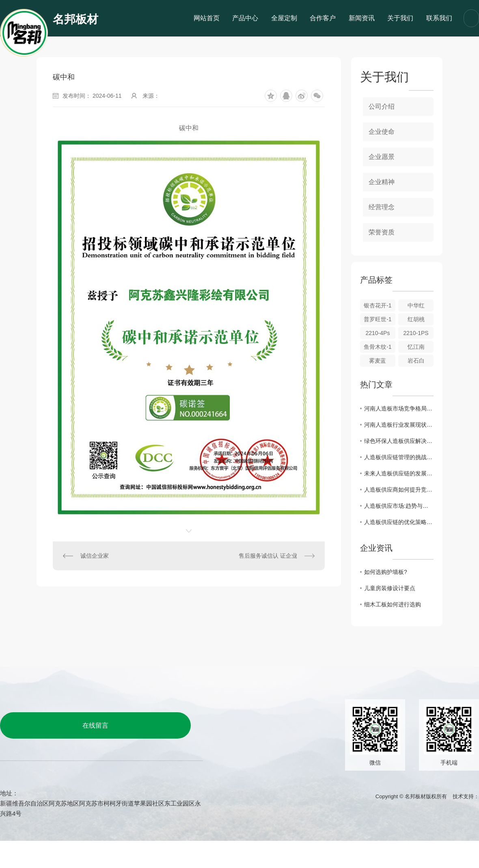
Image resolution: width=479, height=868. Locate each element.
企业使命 (382, 132)
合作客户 (323, 18)
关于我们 (400, 18)
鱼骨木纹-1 (378, 347)
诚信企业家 (95, 556)
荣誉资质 (382, 232)
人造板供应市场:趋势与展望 (399, 506)
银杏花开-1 (378, 305)
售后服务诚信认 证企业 (268, 556)
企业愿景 (382, 157)
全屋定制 (284, 18)
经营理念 (382, 207)
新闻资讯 (362, 18)
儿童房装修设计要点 (390, 588)
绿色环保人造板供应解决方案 (399, 441)
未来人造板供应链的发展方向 (399, 473)
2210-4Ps (378, 333)
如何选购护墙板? (386, 572)
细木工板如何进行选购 (393, 604)
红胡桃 (416, 319)
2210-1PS (416, 333)
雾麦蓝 (378, 361)
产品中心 (245, 18)
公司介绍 (382, 106)
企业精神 (382, 182)
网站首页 (207, 18)
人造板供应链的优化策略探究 (399, 522)
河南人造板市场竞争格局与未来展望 (399, 408)
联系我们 (439, 18)
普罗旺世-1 (378, 319)
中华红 (416, 305)
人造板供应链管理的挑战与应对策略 (399, 457)
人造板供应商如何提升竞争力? (399, 490)
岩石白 (416, 361)
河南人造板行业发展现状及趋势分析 (399, 425)
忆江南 (416, 347)
